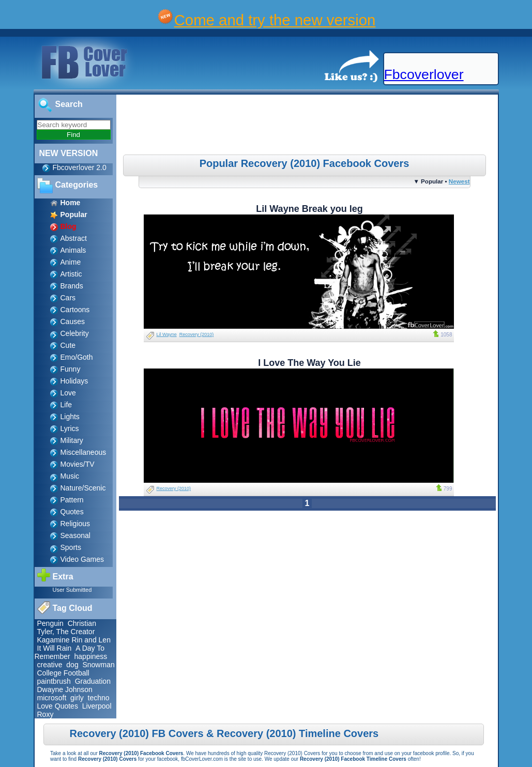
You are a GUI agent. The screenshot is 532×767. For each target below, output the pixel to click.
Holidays (74, 381)
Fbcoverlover (424, 74)
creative (50, 665)
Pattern (72, 500)
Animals (73, 250)
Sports (71, 547)
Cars (68, 298)
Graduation (93, 681)
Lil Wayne (167, 334)
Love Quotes (58, 706)
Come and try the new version (275, 20)
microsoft (52, 698)
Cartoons (75, 310)
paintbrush (54, 681)
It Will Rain (55, 648)
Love (68, 393)
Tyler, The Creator (66, 632)
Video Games (82, 559)
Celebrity (75, 333)
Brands (72, 286)
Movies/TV (78, 464)
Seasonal (75, 535)
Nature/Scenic (83, 488)
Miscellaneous (83, 452)
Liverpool (97, 706)
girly (77, 698)
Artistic (71, 274)
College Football (63, 673)
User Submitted (72, 590)
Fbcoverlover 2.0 (80, 167)
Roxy (45, 714)
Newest (459, 181)
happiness (91, 656)
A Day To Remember (70, 652)
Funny (71, 369)
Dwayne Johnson (65, 689)
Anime (71, 262)
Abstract (74, 238)
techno (99, 698)
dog (72, 665)
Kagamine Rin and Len (74, 640)
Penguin (50, 623)
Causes (73, 321)
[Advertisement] (308, 126)
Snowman (98, 665)
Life (66, 405)
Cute (68, 345)
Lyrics (70, 428)
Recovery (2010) (197, 334)
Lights (70, 417)
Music (70, 476)
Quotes (72, 512)
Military (72, 440)
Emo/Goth (77, 357)
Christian (82, 623)
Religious (75, 524)
